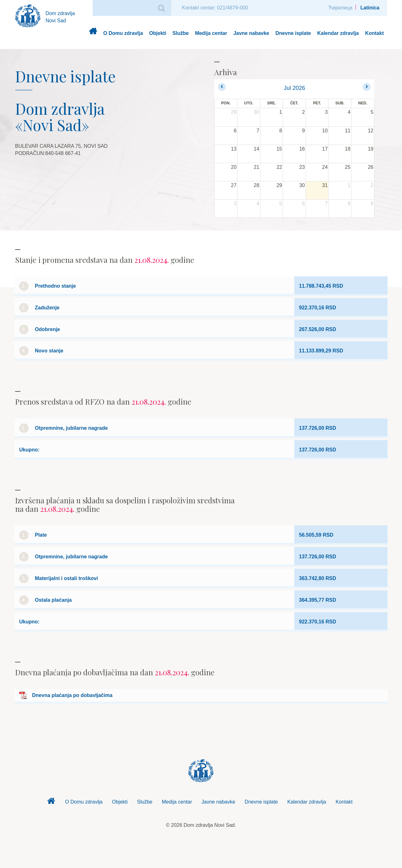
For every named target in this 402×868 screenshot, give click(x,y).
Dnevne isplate (293, 33)
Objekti (158, 33)
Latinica (370, 8)
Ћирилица (340, 8)
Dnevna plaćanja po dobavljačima (72, 695)
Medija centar (211, 33)
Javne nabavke (251, 33)
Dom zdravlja (93, 33)
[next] (367, 87)
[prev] (222, 87)
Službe (181, 33)
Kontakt (374, 33)
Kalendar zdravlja (338, 33)
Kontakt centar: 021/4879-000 (215, 8)
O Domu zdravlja (123, 33)
